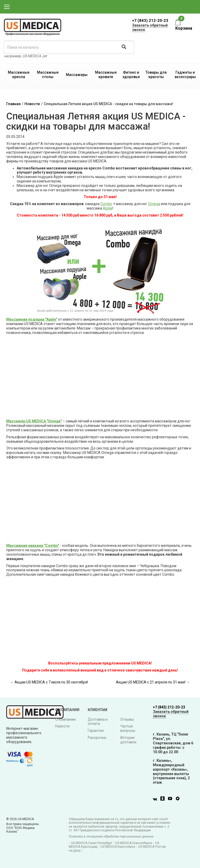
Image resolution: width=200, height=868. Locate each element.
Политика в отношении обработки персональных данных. (111, 837)
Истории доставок (128, 740)
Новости (32, 104)
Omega (154, 204)
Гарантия (96, 731)
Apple (108, 208)
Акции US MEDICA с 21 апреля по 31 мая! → (153, 682)
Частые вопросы (128, 728)
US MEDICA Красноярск (118, 847)
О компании (65, 719)
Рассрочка (97, 738)
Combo (106, 204)
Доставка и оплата (98, 722)
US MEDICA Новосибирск (134, 843)
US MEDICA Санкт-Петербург (92, 843)
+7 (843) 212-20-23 (150, 21)
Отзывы (127, 719)
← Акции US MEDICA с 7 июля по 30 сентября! (49, 682)
